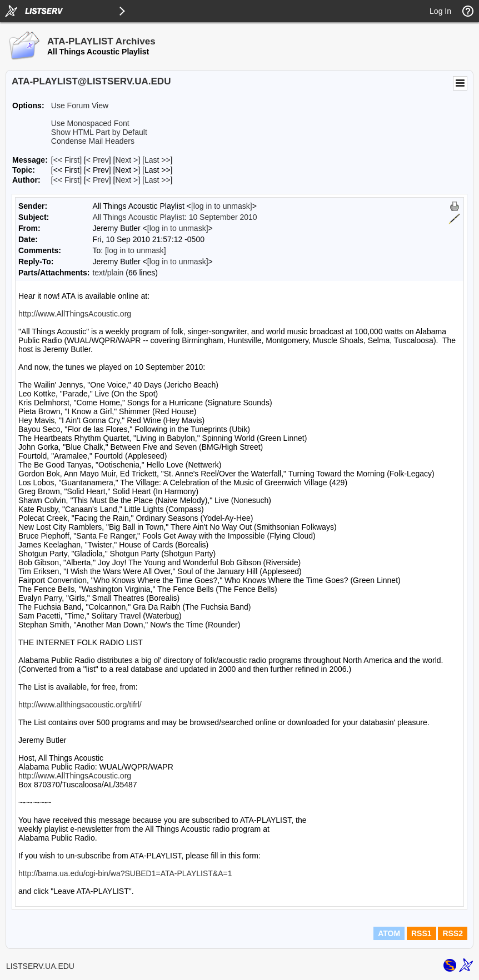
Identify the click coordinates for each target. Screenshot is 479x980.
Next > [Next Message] (126, 160)
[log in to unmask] (222, 206)
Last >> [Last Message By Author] (158, 180)
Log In (440, 11)
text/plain (108, 273)
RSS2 (453, 933)
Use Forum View (80, 105)
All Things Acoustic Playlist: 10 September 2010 (174, 217)
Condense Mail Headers (93, 141)
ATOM (389, 933)
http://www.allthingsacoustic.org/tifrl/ (80, 705)
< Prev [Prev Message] (98, 160)
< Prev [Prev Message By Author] (98, 180)
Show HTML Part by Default (99, 132)
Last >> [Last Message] (158, 160)
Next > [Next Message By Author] (126, 180)
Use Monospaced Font (90, 123)
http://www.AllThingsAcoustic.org (75, 314)
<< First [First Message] (66, 160)
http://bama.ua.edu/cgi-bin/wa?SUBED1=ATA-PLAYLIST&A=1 (125, 873)
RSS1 (421, 933)
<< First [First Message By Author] (66, 180)
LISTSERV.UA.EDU (40, 966)
